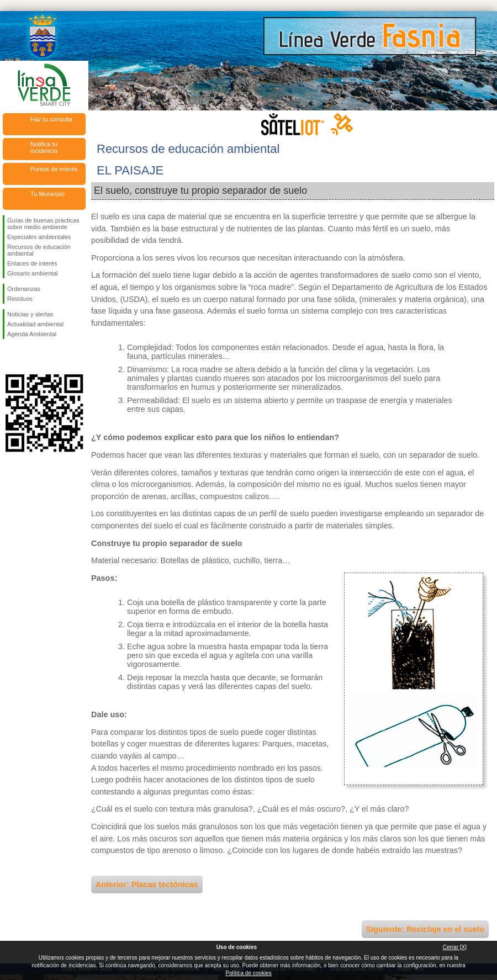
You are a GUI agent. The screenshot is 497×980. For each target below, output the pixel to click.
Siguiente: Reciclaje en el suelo (425, 929)
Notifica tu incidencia (44, 147)
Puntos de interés (54, 169)
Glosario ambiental (33, 273)
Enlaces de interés (32, 263)
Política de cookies (248, 973)
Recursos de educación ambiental (39, 250)
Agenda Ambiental (32, 334)
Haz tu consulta (51, 119)
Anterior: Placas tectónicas (147, 884)
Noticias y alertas (30, 314)
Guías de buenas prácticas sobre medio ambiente (43, 224)
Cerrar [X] (455, 947)
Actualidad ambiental (35, 324)
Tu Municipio (47, 194)
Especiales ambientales (39, 237)
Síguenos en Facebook (9, 357)
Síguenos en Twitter (28, 357)
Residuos (20, 299)
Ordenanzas (24, 289)
